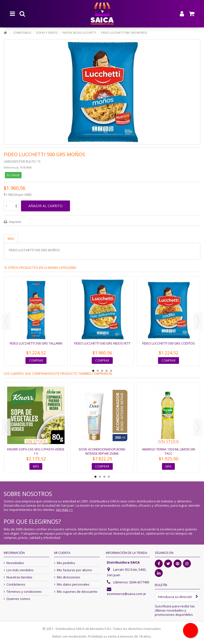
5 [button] (111, 371)
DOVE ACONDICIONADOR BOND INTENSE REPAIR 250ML (102, 451)
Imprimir (15, 222)
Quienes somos (18, 599)
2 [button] (98, 371)
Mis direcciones (68, 577)
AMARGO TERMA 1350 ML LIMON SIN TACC (169, 451)
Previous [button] (6, 321)
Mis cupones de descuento (77, 592)
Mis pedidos (66, 563)
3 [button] (102, 371)
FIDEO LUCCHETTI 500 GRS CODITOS (169, 343)
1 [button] (93, 371)
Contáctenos (16, 584)
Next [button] (198, 321)
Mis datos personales (73, 584)
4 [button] (107, 371)
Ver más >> (64, 510)
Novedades (15, 563)
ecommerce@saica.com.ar (126, 594)
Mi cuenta (62, 553)
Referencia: (11, 167)
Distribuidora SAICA (123, 562)
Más (11, 239)
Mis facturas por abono (74, 570)
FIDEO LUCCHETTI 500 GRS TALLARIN (36, 343)
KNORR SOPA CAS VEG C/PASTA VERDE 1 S (36, 451)
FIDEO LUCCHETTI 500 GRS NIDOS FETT (102, 343)
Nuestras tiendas (19, 577)
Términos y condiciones (24, 592)
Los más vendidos (20, 570)
